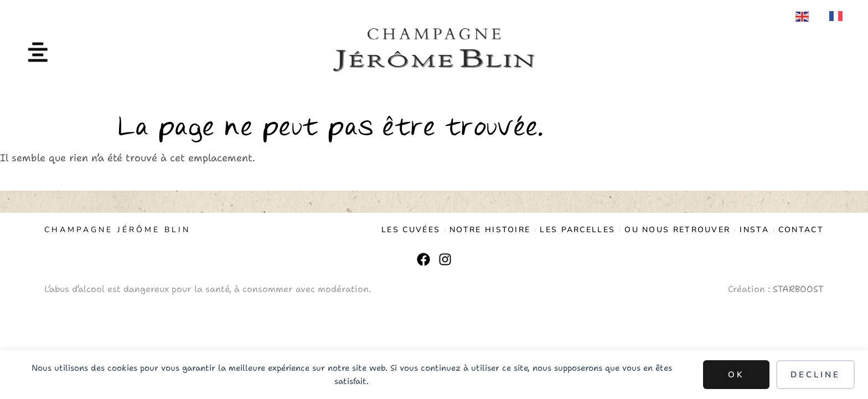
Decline (815, 375)
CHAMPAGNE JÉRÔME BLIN (117, 230)
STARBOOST (798, 289)
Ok (736, 375)
